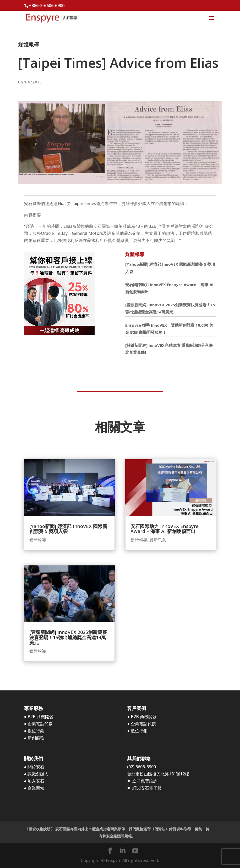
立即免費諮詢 (145, 781)
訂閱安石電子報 (147, 788)
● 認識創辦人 (36, 774)
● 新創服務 (34, 738)
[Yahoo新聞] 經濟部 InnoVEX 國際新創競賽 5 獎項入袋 (68, 529)
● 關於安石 (34, 767)
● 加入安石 (34, 781)
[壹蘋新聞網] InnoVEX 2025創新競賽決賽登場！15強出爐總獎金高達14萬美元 (68, 637)
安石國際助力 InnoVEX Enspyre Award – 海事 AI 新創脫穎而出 (165, 529)
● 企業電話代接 (39, 724)
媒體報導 (29, 44)
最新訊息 (158, 540)
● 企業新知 (34, 788)
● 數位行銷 (34, 731)
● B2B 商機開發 (39, 717)
